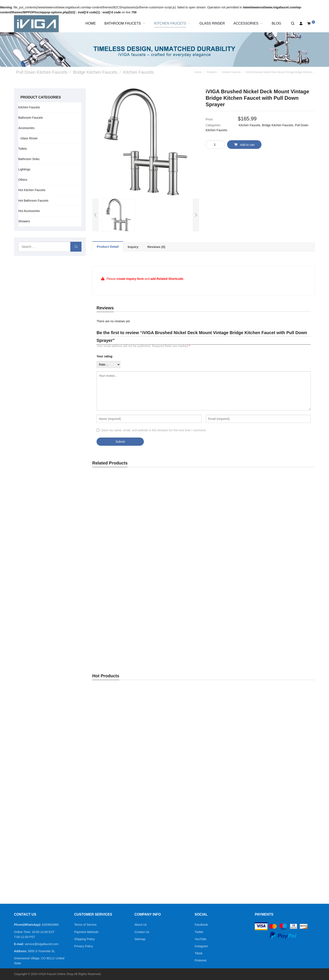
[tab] (108, 246)
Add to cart (244, 145)
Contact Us (142, 932)
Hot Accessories (29, 211)
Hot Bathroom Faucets (33, 201)
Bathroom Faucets (31, 118)
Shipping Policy (85, 939)
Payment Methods (86, 932)
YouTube (201, 939)
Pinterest (201, 960)
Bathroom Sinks (29, 159)
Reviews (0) (156, 247)
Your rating (105, 356)
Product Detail (108, 247)
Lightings (24, 169)
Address (20, 951)
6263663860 (50, 925)
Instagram (201, 946)
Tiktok (199, 953)
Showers (24, 221)
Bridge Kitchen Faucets (277, 125)
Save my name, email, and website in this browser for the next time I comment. (154, 430)
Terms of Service (85, 925)
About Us (141, 925)
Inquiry (133, 247)
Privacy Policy (84, 946)
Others (23, 180)
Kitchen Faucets (249, 125)
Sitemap (140, 939)
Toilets (23, 149)
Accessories (26, 128)
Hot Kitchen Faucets (32, 190)
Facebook (201, 925)
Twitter (199, 932)
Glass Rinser (29, 138)
